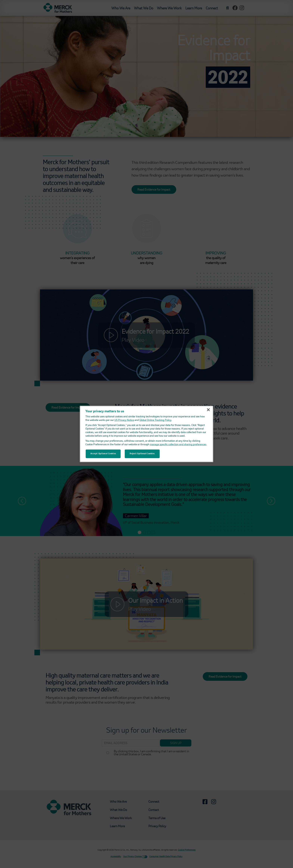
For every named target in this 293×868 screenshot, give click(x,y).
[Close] (208, 410)
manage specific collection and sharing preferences (178, 445)
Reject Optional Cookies (142, 454)
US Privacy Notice (124, 420)
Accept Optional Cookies (103, 454)
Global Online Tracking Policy (155, 420)
